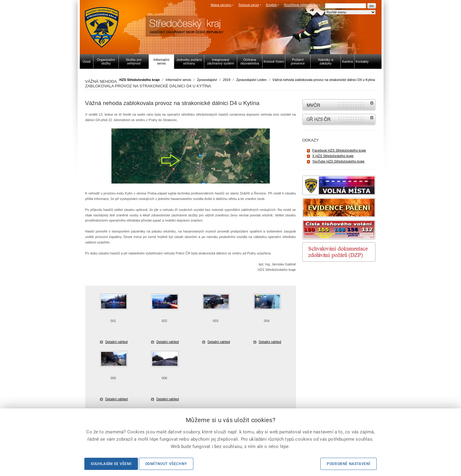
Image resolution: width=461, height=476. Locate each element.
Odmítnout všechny (166, 464)
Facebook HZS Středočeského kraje (339, 150)
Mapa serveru (221, 5)
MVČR (339, 105)
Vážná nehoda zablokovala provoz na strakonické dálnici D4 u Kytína (324, 80)
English (271, 5)
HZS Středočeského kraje (140, 80)
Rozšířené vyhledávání (301, 5)
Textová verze (248, 5)
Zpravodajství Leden (252, 80)
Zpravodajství (207, 80)
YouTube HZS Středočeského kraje (339, 161)
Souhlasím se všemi (111, 464)
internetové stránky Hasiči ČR (339, 119)
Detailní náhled (116, 342)
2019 (227, 80)
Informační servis (178, 80)
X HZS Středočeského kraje (333, 156)
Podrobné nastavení (348, 464)
